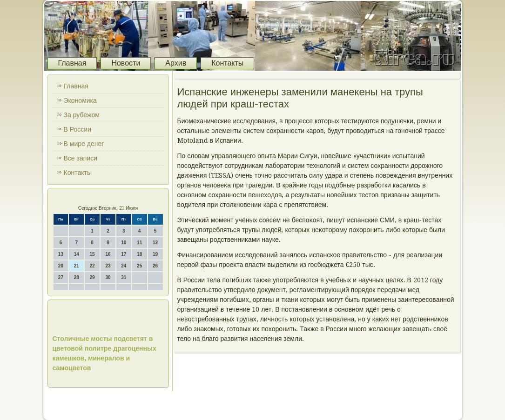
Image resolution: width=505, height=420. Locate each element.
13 (61, 254)
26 (155, 266)
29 (92, 277)
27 (61, 277)
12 (155, 243)
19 (155, 254)
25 (139, 266)
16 (108, 254)
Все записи (81, 158)
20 (61, 266)
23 (108, 266)
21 (77, 266)
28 (77, 277)
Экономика (80, 100)
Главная (72, 63)
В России (78, 129)
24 (124, 266)
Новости (126, 63)
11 (139, 243)
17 (124, 254)
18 (139, 254)
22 (92, 266)
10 (124, 243)
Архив (176, 63)
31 (124, 277)
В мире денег (84, 144)
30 (108, 277)
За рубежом (82, 115)
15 (92, 254)
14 (77, 254)
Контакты (227, 63)
